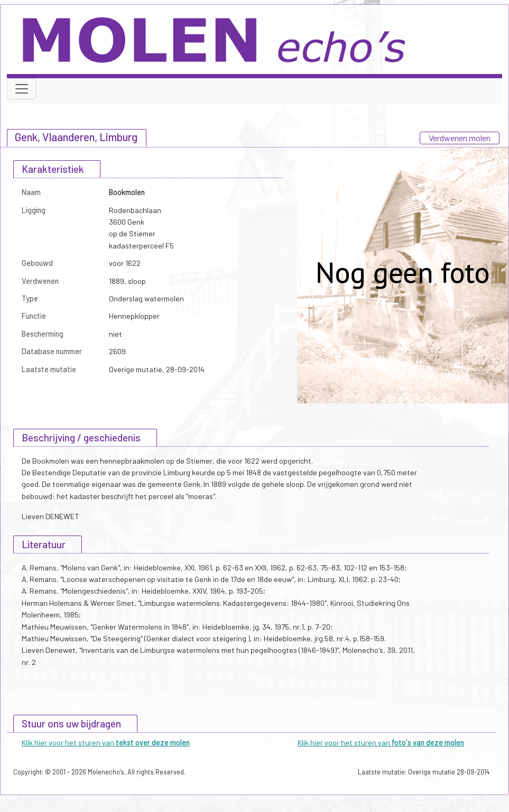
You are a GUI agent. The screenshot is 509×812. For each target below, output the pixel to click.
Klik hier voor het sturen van (106, 742)
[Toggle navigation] (22, 89)
